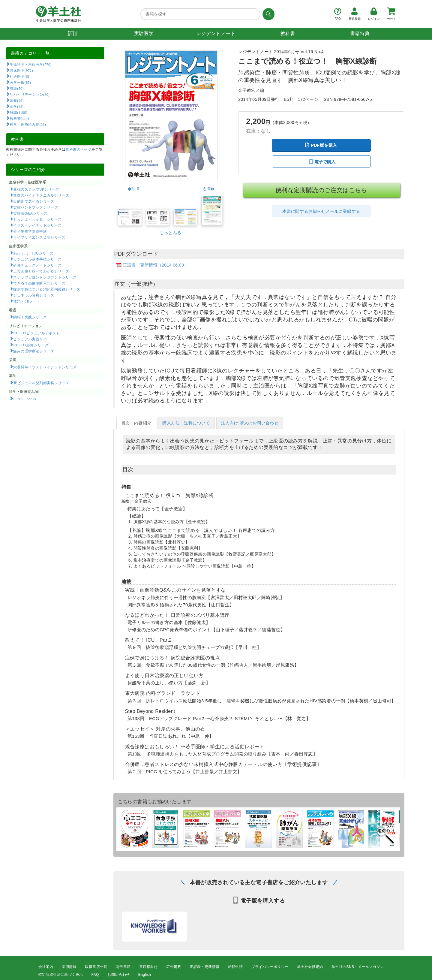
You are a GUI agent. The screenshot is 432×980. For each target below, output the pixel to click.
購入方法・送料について (186, 423)
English (145, 975)
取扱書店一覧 (96, 967)
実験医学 (144, 33)
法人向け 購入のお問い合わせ (250, 423)
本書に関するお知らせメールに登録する (321, 211)
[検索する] (267, 14)
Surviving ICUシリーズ (33, 253)
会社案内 (46, 967)
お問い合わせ (118, 975)
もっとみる (170, 233)
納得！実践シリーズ (30, 317)
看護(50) (16, 88)
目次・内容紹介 (136, 423)
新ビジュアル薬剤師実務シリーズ (41, 383)
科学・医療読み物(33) (28, 124)
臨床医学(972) (21, 70)
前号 (134, 189)
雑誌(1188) (18, 112)
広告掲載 (174, 967)
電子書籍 (123, 967)
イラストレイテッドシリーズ (37, 225)
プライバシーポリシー (270, 967)
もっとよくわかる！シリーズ (37, 219)
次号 (209, 189)
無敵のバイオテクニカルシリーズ (41, 195)
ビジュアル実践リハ (30, 339)
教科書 (288, 33)
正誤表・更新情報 (204, 967)
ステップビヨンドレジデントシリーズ (45, 277)
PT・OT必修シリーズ (31, 345)
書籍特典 (360, 33)
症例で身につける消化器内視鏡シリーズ (47, 289)
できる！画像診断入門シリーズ (39, 283)
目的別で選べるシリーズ (34, 201)
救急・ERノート (27, 301)
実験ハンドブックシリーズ (36, 207)
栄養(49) (16, 100)
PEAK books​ (24, 399)
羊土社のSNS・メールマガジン (358, 967)
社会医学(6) (19, 76)
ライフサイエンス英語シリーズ (39, 237)
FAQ (95, 975)
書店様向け (148, 967)
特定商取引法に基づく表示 (61, 975)
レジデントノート (216, 33)
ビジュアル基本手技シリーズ (37, 259)
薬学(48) (16, 106)
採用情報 (69, 967)
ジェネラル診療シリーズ (34, 295)
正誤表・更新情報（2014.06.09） (156, 265)
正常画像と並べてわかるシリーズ (41, 271)
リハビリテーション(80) (30, 94)
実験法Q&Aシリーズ (30, 213)
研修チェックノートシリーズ (37, 265)
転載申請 (235, 967)
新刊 (72, 33)
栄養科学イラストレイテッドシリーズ (45, 367)
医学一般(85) (20, 82)
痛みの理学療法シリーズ (34, 351)
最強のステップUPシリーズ (36, 189)
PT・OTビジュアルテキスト (36, 333)
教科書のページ (78, 149)
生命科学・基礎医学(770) (30, 64)
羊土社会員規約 (310, 967)
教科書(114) (19, 118)
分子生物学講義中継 (30, 231)
